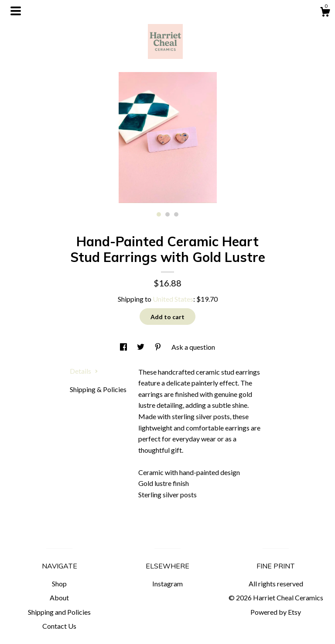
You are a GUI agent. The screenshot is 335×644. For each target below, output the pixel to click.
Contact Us (59, 626)
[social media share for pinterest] (159, 347)
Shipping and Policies (59, 612)
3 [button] (176, 214)
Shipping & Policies (98, 389)
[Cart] (325, 13)
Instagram (167, 584)
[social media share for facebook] (124, 347)
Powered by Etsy (276, 612)
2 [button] (167, 214)
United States (173, 299)
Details (84, 371)
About (59, 598)
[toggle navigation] (16, 11)
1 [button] (159, 214)
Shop (59, 584)
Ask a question (193, 347)
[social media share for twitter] (141, 347)
